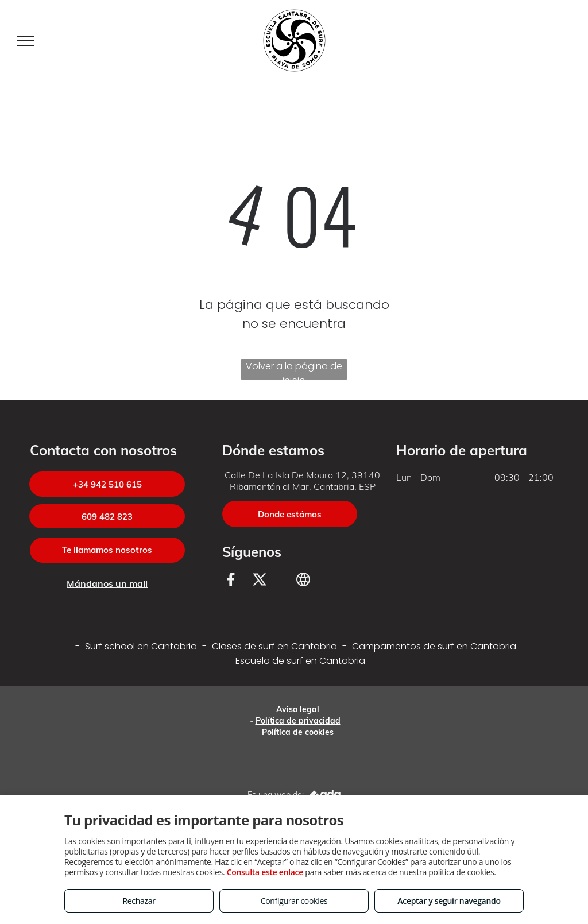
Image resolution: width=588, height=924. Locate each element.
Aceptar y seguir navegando (449, 901)
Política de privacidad (298, 721)
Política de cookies (298, 732)
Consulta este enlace (265, 872)
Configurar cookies (294, 901)
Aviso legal (298, 709)
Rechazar (139, 901)
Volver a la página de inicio (294, 370)
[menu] (25, 41)
